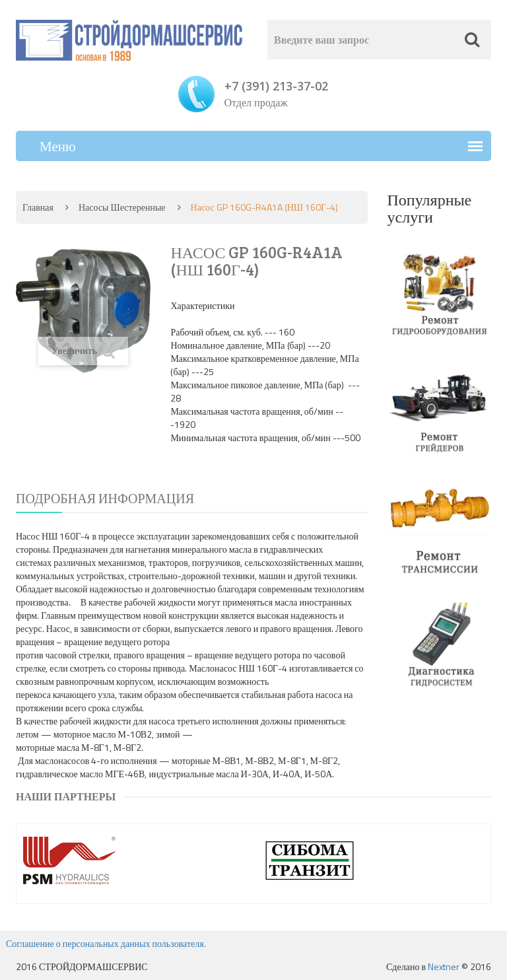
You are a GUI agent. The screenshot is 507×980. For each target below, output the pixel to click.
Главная (38, 207)
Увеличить (83, 351)
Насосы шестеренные (122, 207)
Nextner (444, 966)
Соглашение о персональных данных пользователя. (106, 943)
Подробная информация (105, 498)
